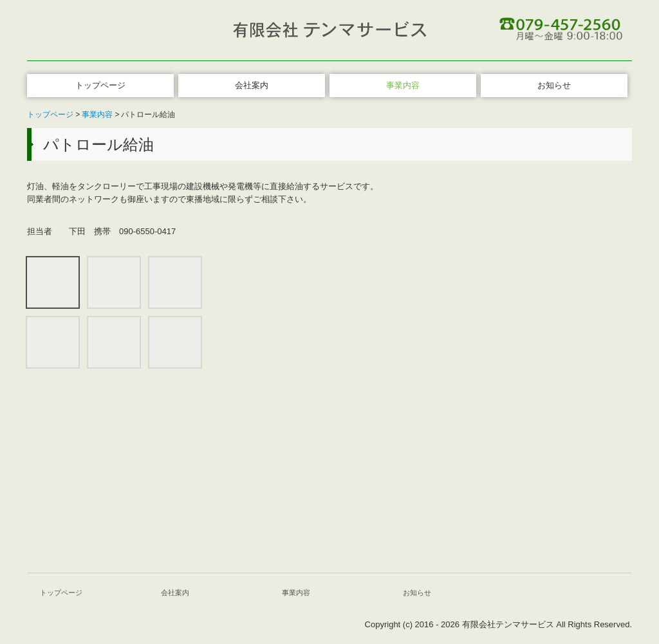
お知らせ (554, 85)
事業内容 (403, 85)
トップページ (100, 85)
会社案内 (252, 85)
